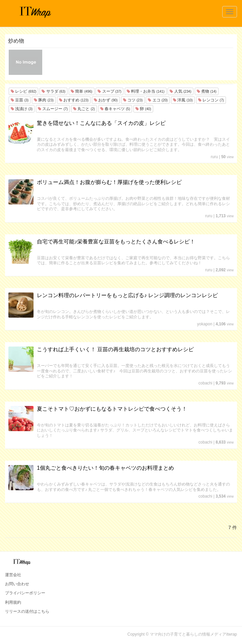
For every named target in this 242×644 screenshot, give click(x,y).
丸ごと (84, 109)
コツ (133, 100)
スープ (109, 91)
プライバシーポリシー (25, 593)
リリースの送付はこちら (27, 611)
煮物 (207, 91)
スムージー (53, 109)
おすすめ (74, 100)
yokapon (205, 324)
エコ (158, 100)
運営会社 (13, 575)
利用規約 (13, 602)
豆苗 (20, 100)
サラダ (53, 91)
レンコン (211, 100)
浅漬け (22, 109)
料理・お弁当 (145, 91)
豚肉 (44, 100)
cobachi (205, 383)
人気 (180, 91)
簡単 (81, 91)
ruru (214, 157)
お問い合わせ (17, 584)
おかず (106, 100)
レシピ (23, 91)
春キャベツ (115, 109)
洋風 (183, 100)
